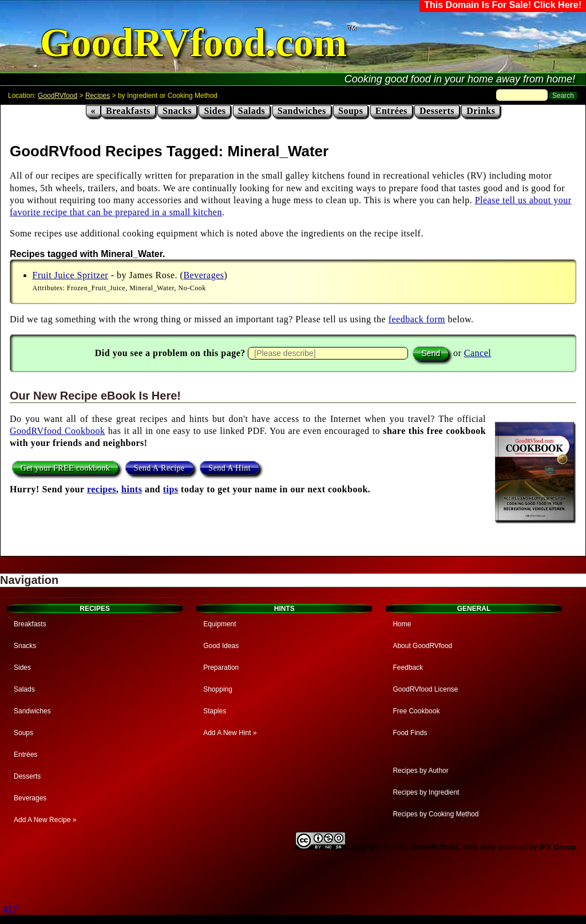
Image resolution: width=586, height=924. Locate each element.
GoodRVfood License (425, 689)
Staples (215, 711)
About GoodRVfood (422, 646)
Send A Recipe (159, 468)
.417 (9, 909)
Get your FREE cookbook (66, 468)
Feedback (408, 668)
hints (132, 489)
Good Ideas (221, 646)
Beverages (203, 275)
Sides (215, 111)
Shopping (218, 689)
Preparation (221, 668)
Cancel (478, 353)
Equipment (219, 624)
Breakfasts (128, 111)
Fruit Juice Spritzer (71, 275)
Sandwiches (302, 111)
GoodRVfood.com (193, 43)
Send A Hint (229, 468)
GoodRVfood (58, 96)
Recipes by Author (420, 771)
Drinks (481, 111)
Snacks (177, 111)
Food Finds (410, 733)
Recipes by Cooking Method (435, 814)
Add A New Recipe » (45, 820)
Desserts (437, 111)
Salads (252, 111)
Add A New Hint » (230, 733)
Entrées (391, 111)
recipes (102, 489)
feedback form (417, 319)
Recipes (98, 96)
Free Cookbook (416, 711)
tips (171, 489)
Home (402, 624)
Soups (351, 111)
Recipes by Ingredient (426, 792)
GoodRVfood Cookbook (58, 431)
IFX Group (558, 847)
